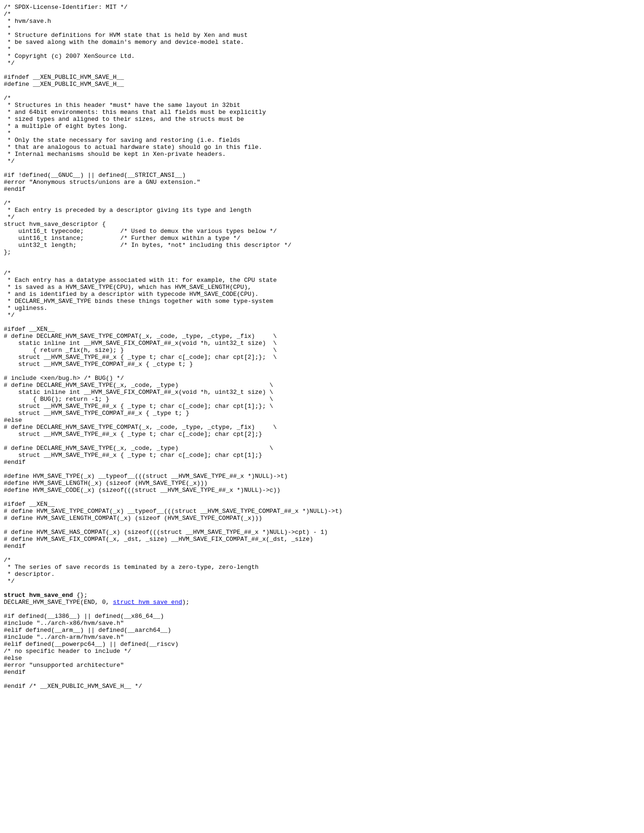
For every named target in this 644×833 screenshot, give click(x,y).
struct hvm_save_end (147, 722)
